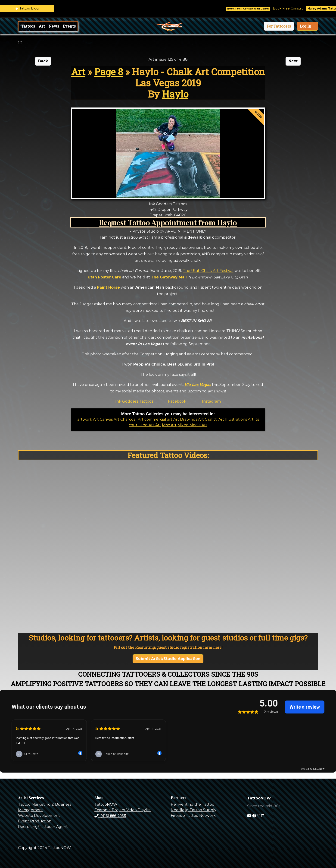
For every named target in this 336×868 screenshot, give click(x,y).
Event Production (35, 821)
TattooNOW (106, 804)
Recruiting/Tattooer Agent (43, 827)
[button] (279, 26)
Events (69, 26)
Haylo (175, 94)
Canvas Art (110, 419)
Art (42, 26)
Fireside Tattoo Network (193, 816)
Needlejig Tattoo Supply (194, 810)
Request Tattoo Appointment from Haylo (168, 222)
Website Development (39, 816)
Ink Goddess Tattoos (136, 401)
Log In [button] (306, 26)
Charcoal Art (132, 419)
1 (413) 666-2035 (110, 816)
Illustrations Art (239, 419)
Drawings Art (192, 419)
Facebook (178, 401)
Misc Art (169, 425)
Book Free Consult (292, 8)
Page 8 (109, 72)
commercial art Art (162, 419)
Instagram (210, 401)
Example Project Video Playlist (123, 810)
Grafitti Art (215, 419)
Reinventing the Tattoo (193, 804)
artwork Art (88, 419)
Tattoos (28, 26)
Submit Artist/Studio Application (168, 659)
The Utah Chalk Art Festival (208, 271)
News (54, 26)
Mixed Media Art (192, 425)
